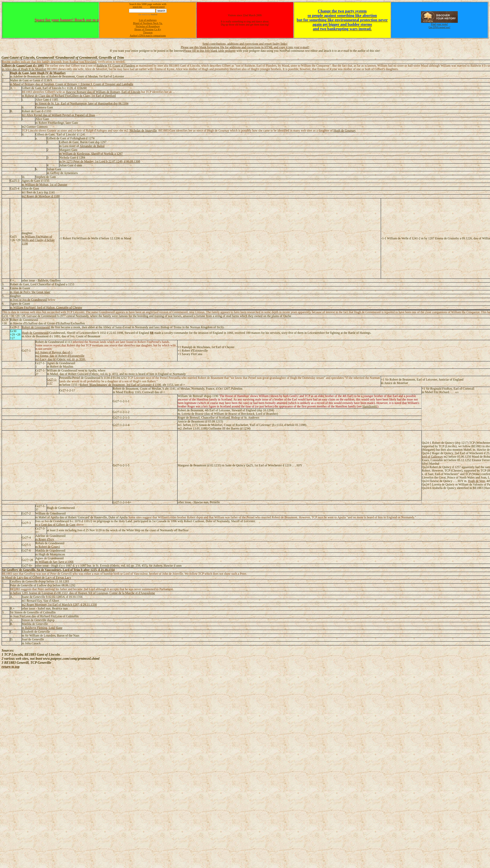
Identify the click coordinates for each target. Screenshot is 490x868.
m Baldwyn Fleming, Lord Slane (42, 628)
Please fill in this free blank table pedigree (210, 51)
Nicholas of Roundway (148, 26)
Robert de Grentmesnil (36, 327)
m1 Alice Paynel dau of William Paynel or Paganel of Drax (58, 115)
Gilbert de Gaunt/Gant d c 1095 (23, 66)
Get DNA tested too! (439, 27)
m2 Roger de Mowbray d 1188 (41, 196)
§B (152, 333)
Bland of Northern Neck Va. (148, 23)
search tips (137, 7)
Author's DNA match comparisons (148, 36)
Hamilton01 (370, 406)
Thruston (148, 33)
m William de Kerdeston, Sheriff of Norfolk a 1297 (91, 154)
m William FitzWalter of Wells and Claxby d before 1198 (38, 240)
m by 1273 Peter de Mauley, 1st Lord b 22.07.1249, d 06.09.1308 (100, 161)
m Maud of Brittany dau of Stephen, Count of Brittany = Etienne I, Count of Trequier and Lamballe (72, 84)
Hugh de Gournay (345, 130)
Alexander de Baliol (92, 146)
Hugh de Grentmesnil (35, 333)
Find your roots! (439, 24)
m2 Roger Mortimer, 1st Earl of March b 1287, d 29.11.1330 (59, 605)
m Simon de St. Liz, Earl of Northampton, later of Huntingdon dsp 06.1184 (82, 103)
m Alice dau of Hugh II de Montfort (24, 69)
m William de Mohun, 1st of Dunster (45, 185)
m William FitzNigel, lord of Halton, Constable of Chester (46, 307)
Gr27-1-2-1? (52, 381)
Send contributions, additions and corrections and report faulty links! (245, 44)
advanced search (157, 7)
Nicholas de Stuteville (143, 130)
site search (143, 15)
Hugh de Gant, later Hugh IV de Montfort (38, 73)
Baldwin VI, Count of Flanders (116, 66)
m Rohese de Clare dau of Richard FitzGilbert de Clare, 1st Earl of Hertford (69, 96)
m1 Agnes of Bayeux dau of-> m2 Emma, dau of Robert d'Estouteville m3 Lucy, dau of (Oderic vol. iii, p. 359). (61, 356)
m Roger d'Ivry (45, 539)
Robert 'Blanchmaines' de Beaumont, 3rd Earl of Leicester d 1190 (120, 385)
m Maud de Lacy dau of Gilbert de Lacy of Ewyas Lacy (37, 578)
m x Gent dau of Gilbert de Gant (55, 525)
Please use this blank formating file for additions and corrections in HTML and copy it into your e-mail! (245, 47)
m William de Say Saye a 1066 (54, 562)
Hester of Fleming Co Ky (148, 29)
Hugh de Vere (476, 481)
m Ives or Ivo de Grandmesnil (29, 300)
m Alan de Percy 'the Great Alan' (30, 292)
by (152, 15)
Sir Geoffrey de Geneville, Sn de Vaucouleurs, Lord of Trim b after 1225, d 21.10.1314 (58, 570)
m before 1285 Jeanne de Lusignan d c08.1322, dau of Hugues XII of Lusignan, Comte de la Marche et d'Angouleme (83, 593)
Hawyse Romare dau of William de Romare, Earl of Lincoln (103, 92)
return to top (11, 667)
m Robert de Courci (48, 547)
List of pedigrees (148, 20)
